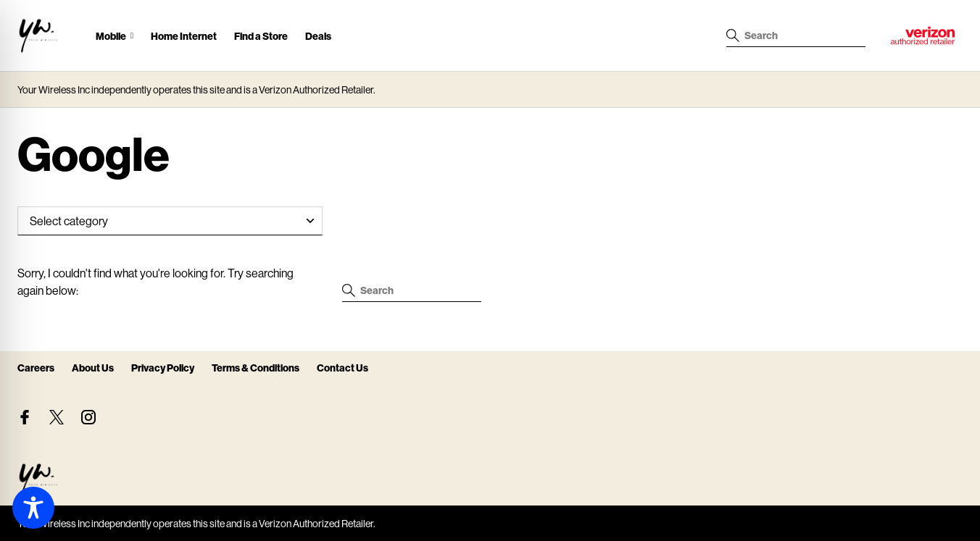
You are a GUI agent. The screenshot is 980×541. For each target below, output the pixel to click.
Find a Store (261, 36)
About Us (93, 368)
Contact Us (342, 368)
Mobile (111, 36)
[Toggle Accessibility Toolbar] (33, 508)
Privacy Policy (163, 368)
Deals (318, 36)
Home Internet (184, 36)
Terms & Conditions (256, 368)
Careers (36, 368)
